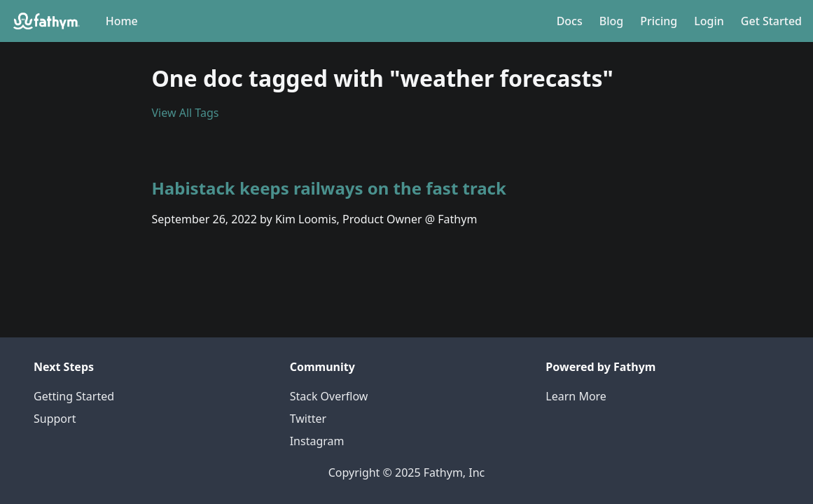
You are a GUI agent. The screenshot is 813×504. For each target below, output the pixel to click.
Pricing (659, 21)
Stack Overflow (329, 396)
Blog (611, 21)
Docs (570, 21)
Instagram (317, 441)
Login (709, 21)
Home (122, 21)
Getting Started (74, 396)
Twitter (308, 419)
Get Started (771, 21)
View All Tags (186, 113)
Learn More (576, 396)
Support (55, 419)
